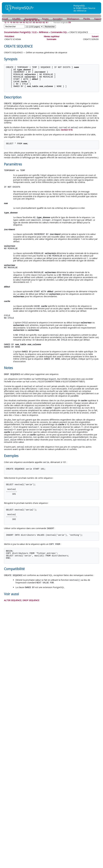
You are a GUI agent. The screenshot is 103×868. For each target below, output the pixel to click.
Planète (87, 19)
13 (38, 20)
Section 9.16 (67, 129)
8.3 (40, 22)
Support (98, 19)
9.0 (34, 22)
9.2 (27, 22)
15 (33, 20)
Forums (45, 19)
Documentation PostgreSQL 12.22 (20, 32)
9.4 (21, 22)
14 (36, 20)
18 (24, 20)
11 (8, 22)
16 (30, 20)
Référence (44, 32)
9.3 (24, 22)
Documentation (31, 19)
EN (70, 22)
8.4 (37, 22)
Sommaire (51, 39)
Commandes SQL (59, 32)
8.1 (47, 22)
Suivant (95, 36)
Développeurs (73, 19)
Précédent (9, 36)
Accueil (5, 19)
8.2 (44, 22)
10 (11, 22)
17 (27, 20)
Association (58, 19)
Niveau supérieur (52, 36)
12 (5, 22)
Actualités (16, 19)
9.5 (17, 22)
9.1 (31, 22)
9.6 (14, 22)
